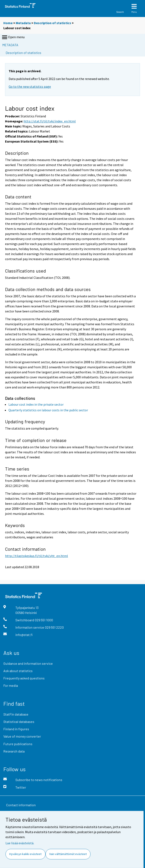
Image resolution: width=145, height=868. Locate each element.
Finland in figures (16, 729)
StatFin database (16, 714)
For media (11, 685)
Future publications (18, 744)
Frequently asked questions (24, 678)
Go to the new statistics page (30, 87)
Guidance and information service (28, 663)
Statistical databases (19, 722)
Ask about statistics (18, 671)
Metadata (23, 23)
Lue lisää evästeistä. (20, 843)
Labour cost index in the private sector (36, 404)
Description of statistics (53, 23)
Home (8, 23)
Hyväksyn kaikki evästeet (25, 854)
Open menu (13, 37)
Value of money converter (22, 736)
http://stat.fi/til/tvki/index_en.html (50, 121)
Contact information (21, 805)
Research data (14, 751)
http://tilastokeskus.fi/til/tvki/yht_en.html (37, 556)
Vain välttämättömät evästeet (68, 854)
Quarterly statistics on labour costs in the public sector (48, 410)
